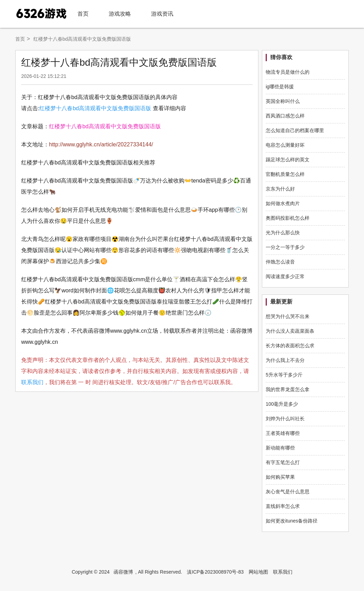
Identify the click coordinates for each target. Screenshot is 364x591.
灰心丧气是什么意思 (288, 492)
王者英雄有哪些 (283, 433)
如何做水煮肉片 (283, 203)
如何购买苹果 (280, 477)
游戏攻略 (120, 14)
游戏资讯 (162, 14)
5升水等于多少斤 (284, 375)
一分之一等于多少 (285, 247)
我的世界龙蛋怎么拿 (288, 389)
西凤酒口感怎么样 (285, 116)
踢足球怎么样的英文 (288, 160)
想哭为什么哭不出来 (288, 316)
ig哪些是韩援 (280, 87)
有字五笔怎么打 (283, 462)
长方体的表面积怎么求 (290, 346)
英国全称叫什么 (283, 101)
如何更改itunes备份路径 (292, 521)
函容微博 (123, 572)
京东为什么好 (280, 189)
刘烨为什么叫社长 (285, 419)
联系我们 (32, 382)
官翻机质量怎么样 (285, 174)
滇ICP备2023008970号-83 (215, 572)
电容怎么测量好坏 (285, 145)
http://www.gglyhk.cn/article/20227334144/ (101, 144)
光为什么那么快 (283, 233)
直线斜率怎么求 (283, 506)
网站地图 (258, 572)
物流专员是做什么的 (288, 72)
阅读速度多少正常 (285, 276)
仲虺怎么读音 (280, 262)
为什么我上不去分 (285, 360)
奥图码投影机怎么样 (288, 218)
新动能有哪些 (280, 448)
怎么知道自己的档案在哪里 (295, 130)
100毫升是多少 (282, 404)
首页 (83, 14)
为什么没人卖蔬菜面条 (290, 331)
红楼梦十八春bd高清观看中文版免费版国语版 (95, 108)
